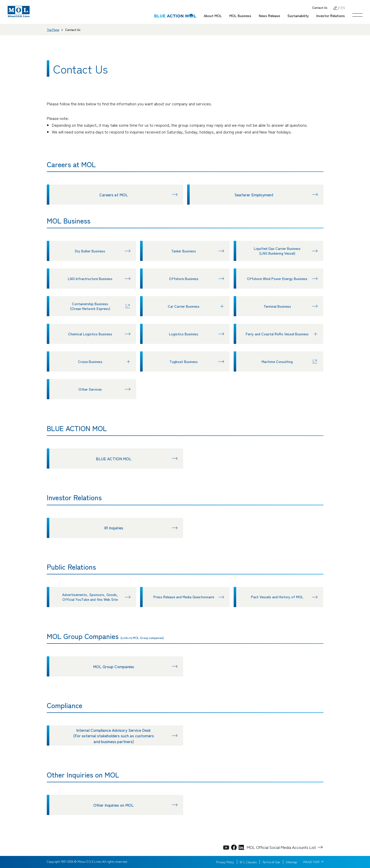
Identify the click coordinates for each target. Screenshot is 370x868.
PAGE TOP (312, 862)
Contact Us (320, 8)
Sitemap (291, 862)
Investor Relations (331, 16)
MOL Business (240, 16)
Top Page (53, 30)
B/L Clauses (248, 862)
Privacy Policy (225, 862)
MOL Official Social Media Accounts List (281, 847)
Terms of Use (271, 862)
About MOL (213, 16)
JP (335, 7)
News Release (269, 16)
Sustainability (298, 16)
